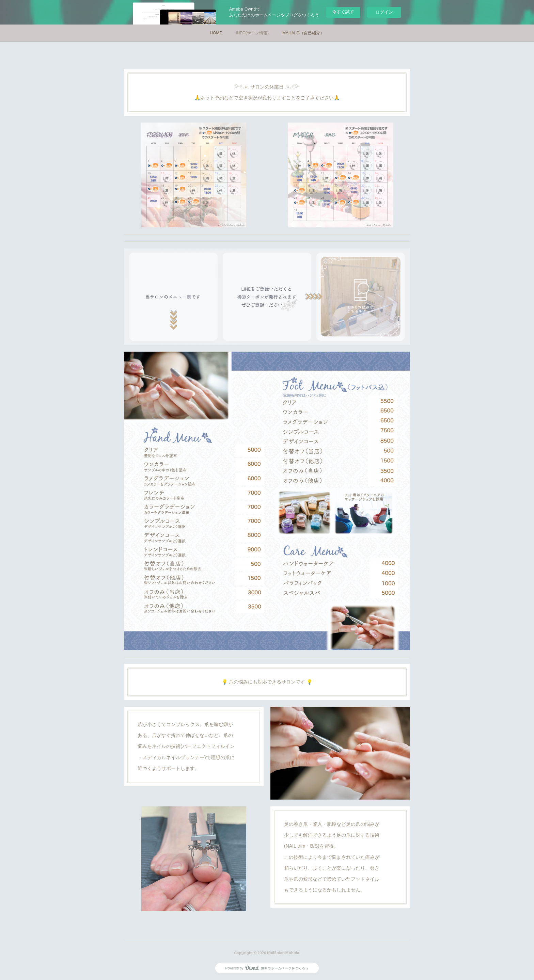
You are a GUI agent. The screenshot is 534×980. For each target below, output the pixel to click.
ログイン (384, 12)
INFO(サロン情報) (252, 33)
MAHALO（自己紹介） (303, 33)
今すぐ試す (343, 12)
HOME (216, 33)
